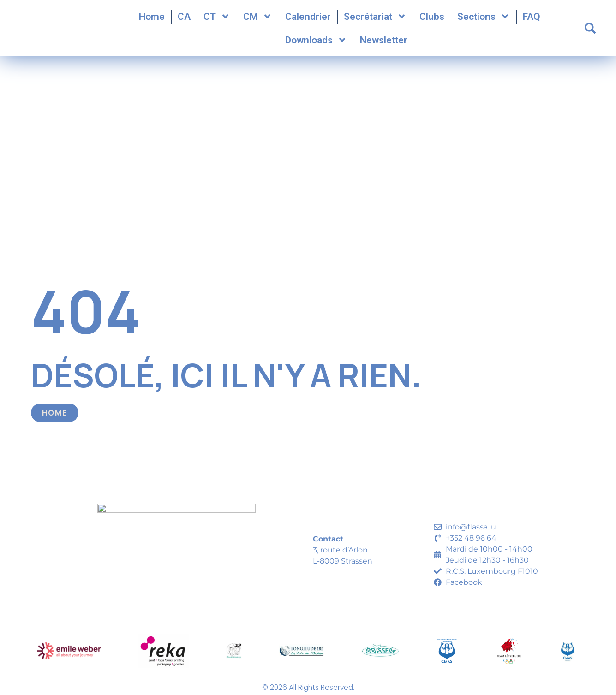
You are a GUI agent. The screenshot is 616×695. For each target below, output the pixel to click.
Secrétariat (375, 18)
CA (184, 18)
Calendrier (308, 18)
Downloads (316, 41)
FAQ (532, 18)
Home (152, 18)
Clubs (432, 18)
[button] (590, 30)
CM (258, 18)
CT (217, 18)
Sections (484, 18)
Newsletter (384, 41)
